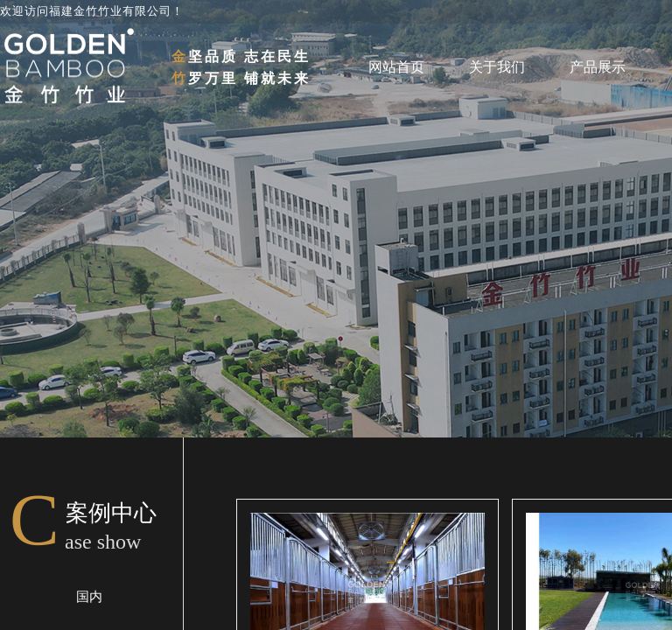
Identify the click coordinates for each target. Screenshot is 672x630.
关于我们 (497, 67)
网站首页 (396, 67)
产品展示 (598, 67)
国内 (89, 597)
